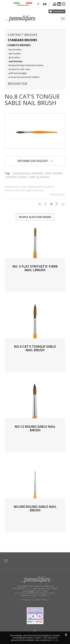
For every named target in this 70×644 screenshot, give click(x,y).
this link (55, 640)
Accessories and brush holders (24, 77)
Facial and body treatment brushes (26, 65)
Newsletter (59, 11)
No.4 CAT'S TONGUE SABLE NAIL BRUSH (35, 187)
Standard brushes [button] (22, 40)
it (38, 4)
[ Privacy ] (26, 600)
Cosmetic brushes (19, 45)
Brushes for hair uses (19, 69)
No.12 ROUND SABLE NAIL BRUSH (27, 190)
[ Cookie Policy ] (40, 600)
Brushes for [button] (18, 84)
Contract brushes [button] (23, 35)
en (45, 4)
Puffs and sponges (18, 73)
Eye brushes (15, 53)
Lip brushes (14, 57)
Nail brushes (15, 61)
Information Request (35, 161)
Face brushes (15, 49)
